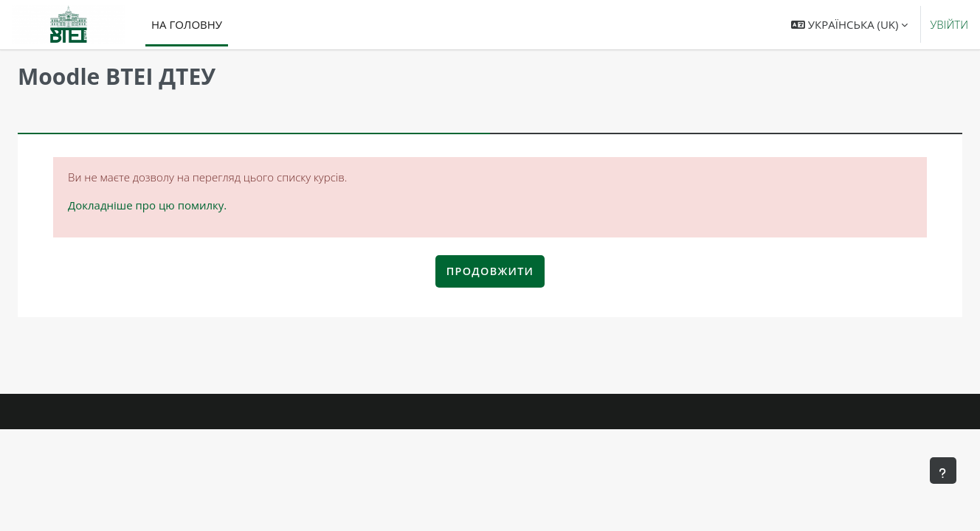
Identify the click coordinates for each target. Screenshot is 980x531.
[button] (849, 25)
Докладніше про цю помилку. (147, 205)
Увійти (949, 24)
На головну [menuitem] (187, 24)
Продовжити (490, 271)
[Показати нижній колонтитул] (943, 471)
